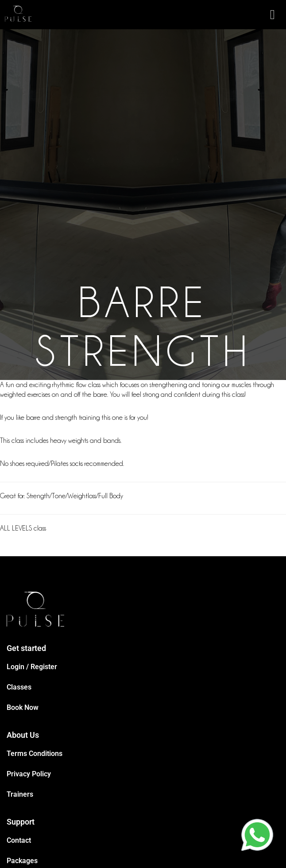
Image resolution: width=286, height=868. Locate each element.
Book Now (23, 707)
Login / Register (32, 667)
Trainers (20, 794)
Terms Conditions (35, 754)
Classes (19, 687)
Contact (19, 840)
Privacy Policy (29, 774)
